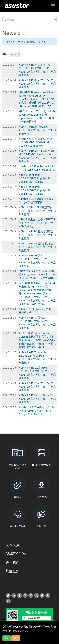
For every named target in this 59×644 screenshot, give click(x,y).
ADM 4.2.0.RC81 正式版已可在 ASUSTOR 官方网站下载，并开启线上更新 (37, 84)
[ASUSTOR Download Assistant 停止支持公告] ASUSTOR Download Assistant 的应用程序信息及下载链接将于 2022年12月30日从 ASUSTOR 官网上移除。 (37, 99)
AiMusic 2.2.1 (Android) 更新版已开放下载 (36, 311)
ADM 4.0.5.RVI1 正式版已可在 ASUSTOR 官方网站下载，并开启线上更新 (37, 211)
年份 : (11, 54)
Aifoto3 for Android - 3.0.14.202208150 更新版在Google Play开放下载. (34, 190)
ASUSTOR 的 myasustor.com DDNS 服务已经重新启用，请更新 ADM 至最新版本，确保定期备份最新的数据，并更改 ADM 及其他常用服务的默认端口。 (37, 340)
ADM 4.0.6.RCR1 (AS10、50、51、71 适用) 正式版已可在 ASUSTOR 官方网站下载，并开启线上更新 (37, 70)
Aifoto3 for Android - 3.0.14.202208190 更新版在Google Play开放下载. (34, 178)
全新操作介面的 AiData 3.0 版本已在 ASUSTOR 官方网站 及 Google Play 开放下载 (37, 142)
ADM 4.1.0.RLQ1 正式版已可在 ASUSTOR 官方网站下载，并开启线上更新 (37, 130)
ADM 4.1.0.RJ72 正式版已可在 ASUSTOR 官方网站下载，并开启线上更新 (37, 247)
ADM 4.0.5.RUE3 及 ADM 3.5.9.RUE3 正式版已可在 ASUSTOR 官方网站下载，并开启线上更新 (37, 261)
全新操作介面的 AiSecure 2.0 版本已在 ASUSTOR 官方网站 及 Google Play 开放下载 (37, 411)
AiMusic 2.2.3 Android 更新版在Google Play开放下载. (37, 201)
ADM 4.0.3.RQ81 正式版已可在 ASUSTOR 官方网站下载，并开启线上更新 (37, 387)
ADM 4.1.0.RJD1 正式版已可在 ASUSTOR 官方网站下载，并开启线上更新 (37, 235)
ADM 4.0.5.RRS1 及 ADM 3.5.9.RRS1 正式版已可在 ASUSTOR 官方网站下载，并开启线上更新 (37, 323)
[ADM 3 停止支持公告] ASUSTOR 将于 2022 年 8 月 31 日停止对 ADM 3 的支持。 (37, 223)
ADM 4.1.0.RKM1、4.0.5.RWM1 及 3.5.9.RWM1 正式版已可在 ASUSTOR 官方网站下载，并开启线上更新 (37, 156)
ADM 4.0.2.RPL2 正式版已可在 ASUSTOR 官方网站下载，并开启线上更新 (37, 399)
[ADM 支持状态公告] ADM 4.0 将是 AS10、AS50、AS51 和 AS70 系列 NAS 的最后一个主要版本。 (37, 275)
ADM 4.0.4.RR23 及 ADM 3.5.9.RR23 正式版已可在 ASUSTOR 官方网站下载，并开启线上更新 (37, 357)
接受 (7, 638)
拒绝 (16, 638)
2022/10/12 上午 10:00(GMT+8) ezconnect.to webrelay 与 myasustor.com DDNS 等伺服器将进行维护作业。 (37, 116)
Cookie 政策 (20, 631)
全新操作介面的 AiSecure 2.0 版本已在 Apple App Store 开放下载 (37, 168)
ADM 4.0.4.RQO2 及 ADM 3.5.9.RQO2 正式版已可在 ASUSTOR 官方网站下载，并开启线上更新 (37, 373)
